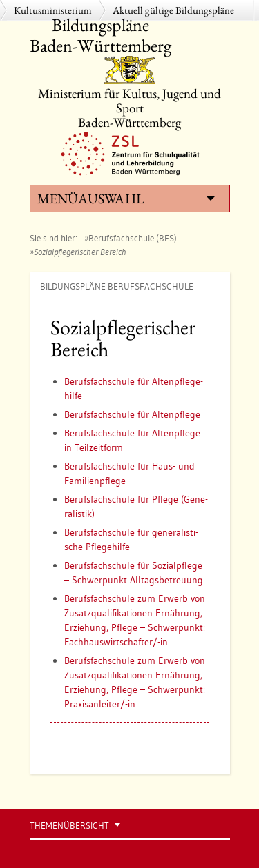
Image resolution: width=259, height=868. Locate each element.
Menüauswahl (126, 199)
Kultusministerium (53, 10)
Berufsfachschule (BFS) (133, 238)
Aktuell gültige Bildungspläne (173, 10)
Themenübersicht (69, 826)
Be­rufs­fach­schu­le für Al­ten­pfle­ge (132, 414)
